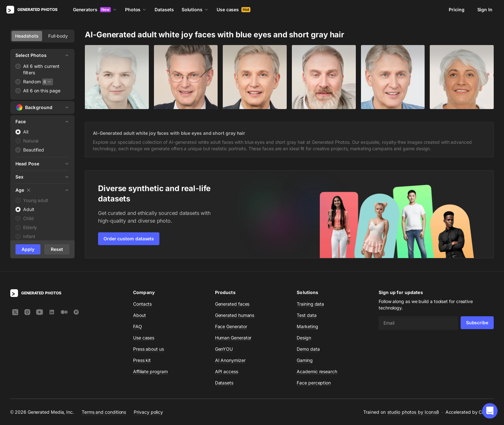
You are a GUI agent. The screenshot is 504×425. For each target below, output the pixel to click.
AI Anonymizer (230, 360)
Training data (310, 304)
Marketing (307, 326)
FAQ (138, 326)
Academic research (317, 371)
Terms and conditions (104, 412)
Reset (57, 249)
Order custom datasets (129, 239)
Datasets (164, 9)
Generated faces (232, 304)
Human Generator (233, 338)
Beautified (34, 150)
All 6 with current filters (41, 69)
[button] (490, 411)
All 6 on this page (42, 91)
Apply (28, 249)
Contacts (142, 304)
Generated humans (235, 315)
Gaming (305, 360)
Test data (306, 315)
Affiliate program (150, 371)
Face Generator (231, 326)
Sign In (485, 9)
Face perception (314, 383)
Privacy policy (148, 412)
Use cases (234, 9)
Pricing (456, 9)
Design (304, 338)
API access (227, 371)
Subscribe (477, 323)
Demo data (308, 349)
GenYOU (224, 349)
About (139, 315)
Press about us (148, 349)
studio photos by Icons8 (413, 412)
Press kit (142, 360)
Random (32, 82)
